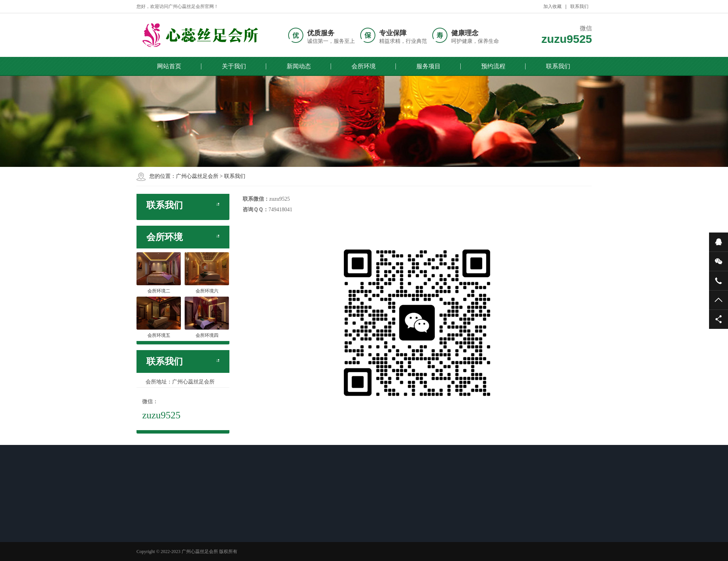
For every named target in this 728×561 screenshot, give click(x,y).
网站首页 (169, 66)
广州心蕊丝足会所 (197, 176)
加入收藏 (552, 6)
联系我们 (579, 6)
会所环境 (364, 66)
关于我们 (234, 66)
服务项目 (428, 66)
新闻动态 (299, 66)
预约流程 (493, 66)
